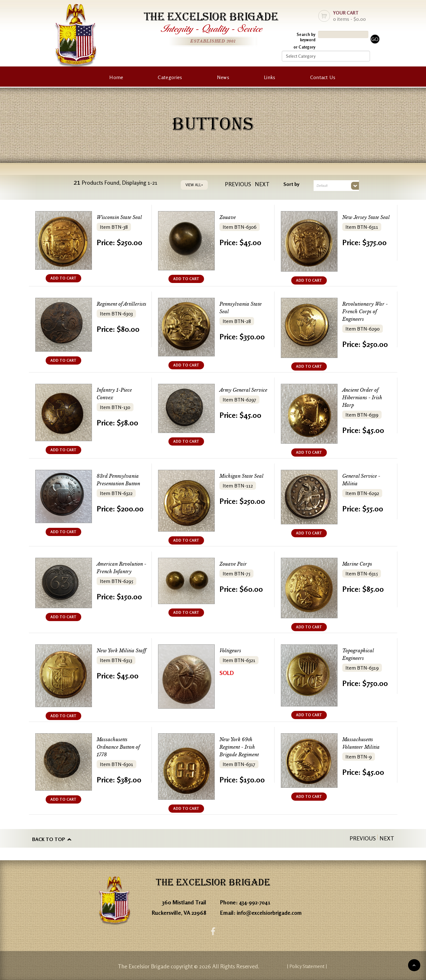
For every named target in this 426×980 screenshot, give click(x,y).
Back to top (49, 838)
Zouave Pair (235, 564)
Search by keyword (306, 37)
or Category (304, 47)
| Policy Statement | (338, 966)
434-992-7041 (256, 901)
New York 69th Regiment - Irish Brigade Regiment (242, 747)
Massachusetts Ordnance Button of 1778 (122, 747)
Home (116, 77)
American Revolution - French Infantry (122, 571)
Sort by (291, 184)
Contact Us (323, 77)
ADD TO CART (63, 278)
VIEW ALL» (194, 185)
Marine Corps (359, 564)
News (223, 77)
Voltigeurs (232, 651)
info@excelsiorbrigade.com (271, 911)
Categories (170, 77)
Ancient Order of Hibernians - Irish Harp (365, 398)
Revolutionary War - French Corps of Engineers (366, 311)
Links (270, 77)
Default (322, 186)
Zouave (229, 217)
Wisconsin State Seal (122, 217)
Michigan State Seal (245, 476)
